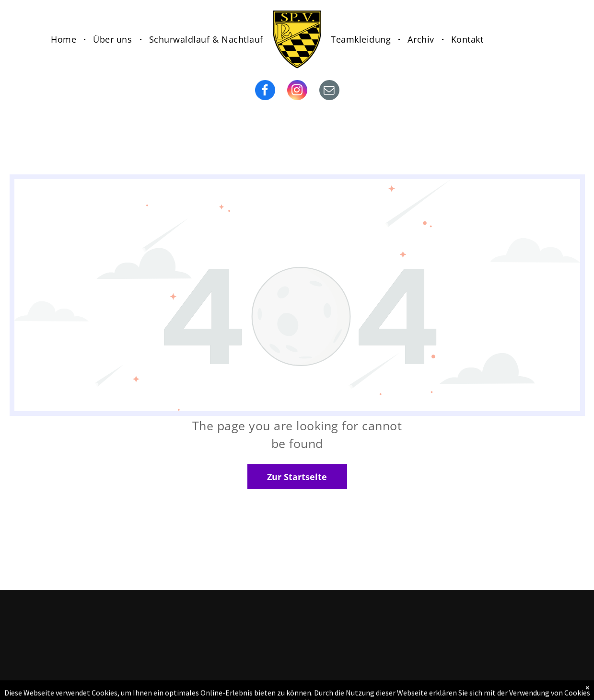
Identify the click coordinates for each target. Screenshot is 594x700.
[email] (329, 91)
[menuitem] (65, 40)
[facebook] (265, 91)
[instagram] (297, 91)
